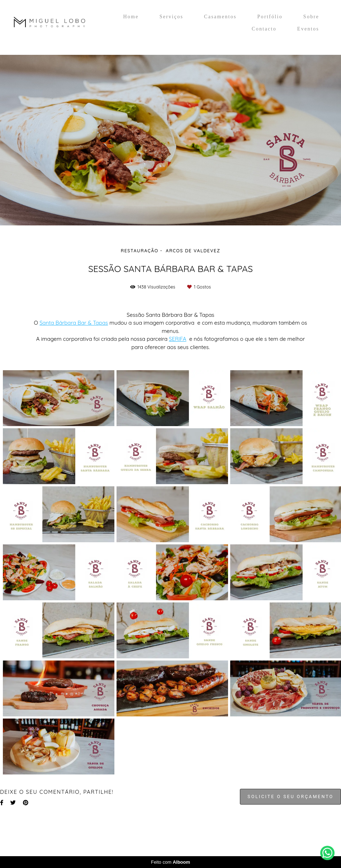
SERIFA (177, 339)
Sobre (311, 17)
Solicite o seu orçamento (290, 797)
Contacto (264, 29)
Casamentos (220, 17)
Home (131, 17)
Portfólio (270, 17)
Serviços (172, 17)
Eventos (308, 29)
